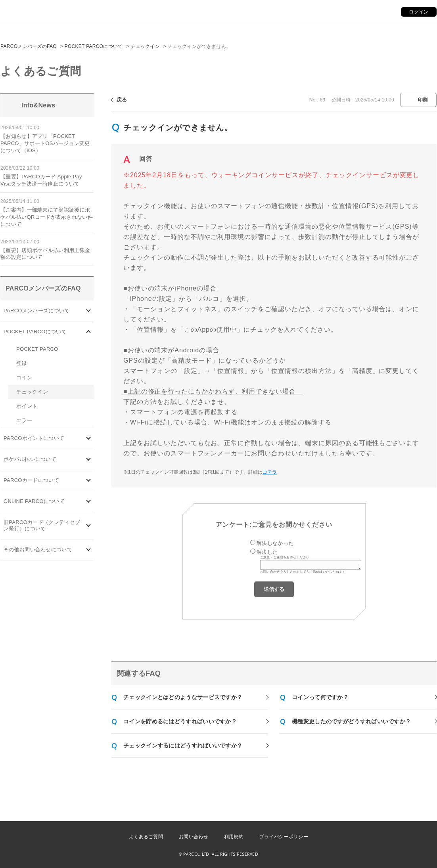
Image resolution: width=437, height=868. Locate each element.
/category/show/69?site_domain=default (89, 502)
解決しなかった (275, 543)
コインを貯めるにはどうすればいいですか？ (180, 721)
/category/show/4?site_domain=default (89, 332)
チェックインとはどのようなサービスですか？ (183, 697)
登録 (22, 363)
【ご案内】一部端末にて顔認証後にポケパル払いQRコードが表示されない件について (47, 217)
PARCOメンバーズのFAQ (29, 46)
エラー (24, 420)
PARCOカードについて (31, 480)
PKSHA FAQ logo (393, 855)
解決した (267, 552)
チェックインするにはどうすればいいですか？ (183, 746)
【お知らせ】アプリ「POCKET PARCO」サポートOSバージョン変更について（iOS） (45, 143)
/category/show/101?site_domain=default (89, 481)
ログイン (419, 12)
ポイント (27, 406)
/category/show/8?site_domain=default (89, 550)
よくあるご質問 (146, 837)
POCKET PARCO (37, 349)
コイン (24, 378)
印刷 (423, 100)
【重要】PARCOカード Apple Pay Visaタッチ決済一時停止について (41, 180)
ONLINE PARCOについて (34, 501)
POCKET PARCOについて (94, 46)
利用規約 (234, 837)
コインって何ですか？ (320, 697)
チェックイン (145, 46)
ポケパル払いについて (30, 459)
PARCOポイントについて (34, 438)
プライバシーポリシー (284, 837)
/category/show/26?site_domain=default (89, 460)
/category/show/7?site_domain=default (89, 526)
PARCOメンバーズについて (36, 311)
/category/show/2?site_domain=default (89, 439)
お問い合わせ (194, 837)
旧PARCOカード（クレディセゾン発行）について (42, 525)
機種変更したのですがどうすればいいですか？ (351, 721)
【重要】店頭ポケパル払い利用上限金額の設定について (45, 254)
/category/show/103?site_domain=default (89, 311)
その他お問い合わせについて (38, 550)
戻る (122, 100)
